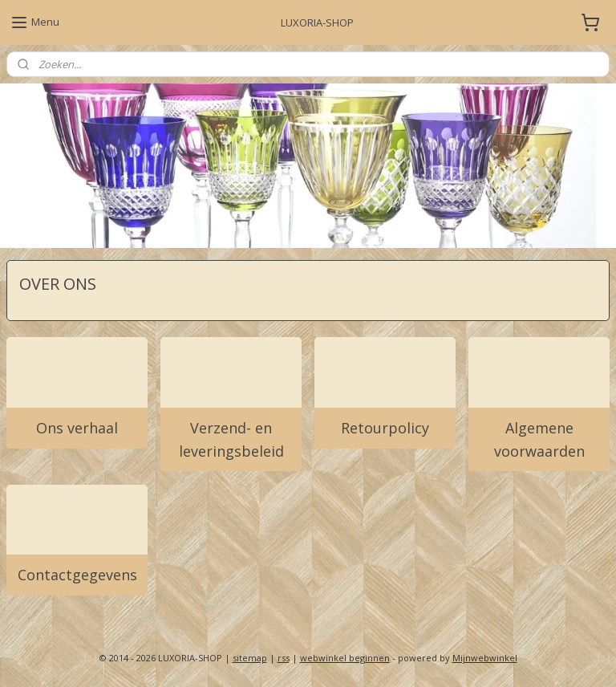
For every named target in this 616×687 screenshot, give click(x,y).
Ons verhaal (77, 427)
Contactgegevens (77, 575)
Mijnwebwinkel (485, 658)
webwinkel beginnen (345, 658)
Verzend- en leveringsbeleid (231, 439)
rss (284, 658)
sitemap (250, 658)
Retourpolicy (385, 427)
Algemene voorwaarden (539, 439)
